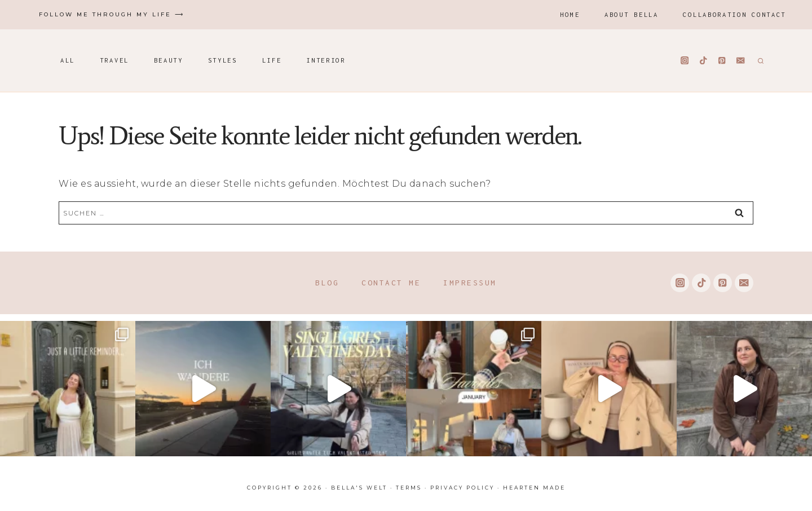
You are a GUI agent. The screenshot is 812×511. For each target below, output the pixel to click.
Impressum (470, 283)
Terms (409, 488)
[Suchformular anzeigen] (759, 60)
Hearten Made (534, 488)
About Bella (632, 14)
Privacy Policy (462, 488)
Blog (327, 283)
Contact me (391, 283)
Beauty (169, 60)
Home (570, 14)
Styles (223, 60)
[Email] (741, 61)
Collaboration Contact (734, 14)
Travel (114, 60)
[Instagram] (685, 61)
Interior (326, 60)
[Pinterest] (722, 61)
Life (272, 60)
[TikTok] (703, 61)
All (68, 60)
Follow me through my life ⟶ (112, 14)
